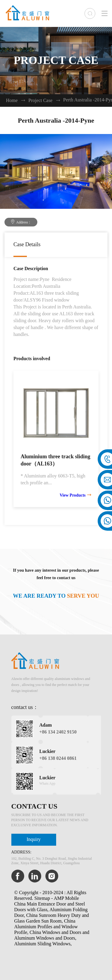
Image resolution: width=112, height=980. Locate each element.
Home (12, 101)
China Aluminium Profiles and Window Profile (46, 927)
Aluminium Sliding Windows (42, 944)
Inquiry (34, 840)
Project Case (40, 101)
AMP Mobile (66, 898)
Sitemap (42, 898)
